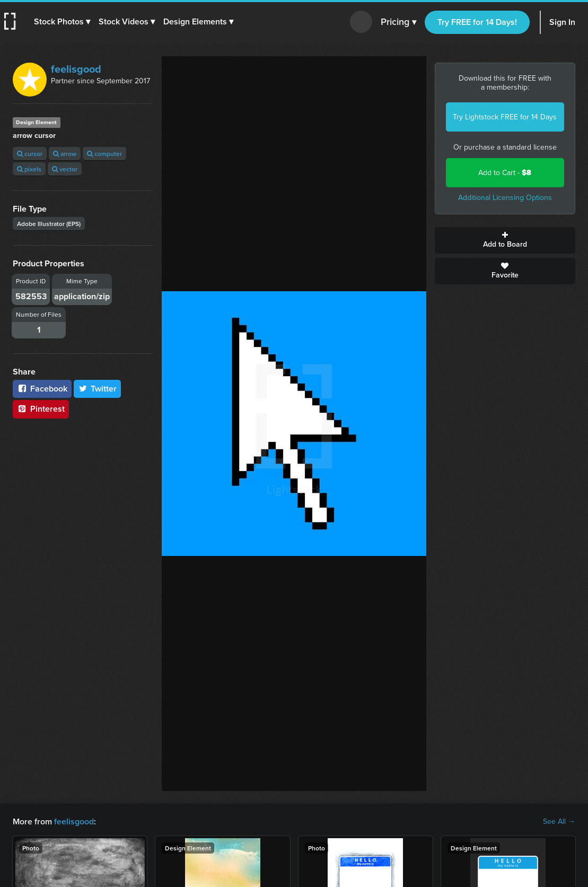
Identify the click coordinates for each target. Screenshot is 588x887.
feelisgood (76, 69)
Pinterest (41, 409)
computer (104, 154)
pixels (29, 169)
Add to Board (505, 240)
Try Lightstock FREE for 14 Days (505, 117)
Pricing (398, 22)
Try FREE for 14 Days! (477, 22)
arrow (65, 154)
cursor (30, 154)
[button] (62, 22)
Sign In (562, 22)
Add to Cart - (505, 173)
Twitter (98, 389)
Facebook (42, 389)
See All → (559, 822)
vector (65, 169)
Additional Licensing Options (505, 198)
